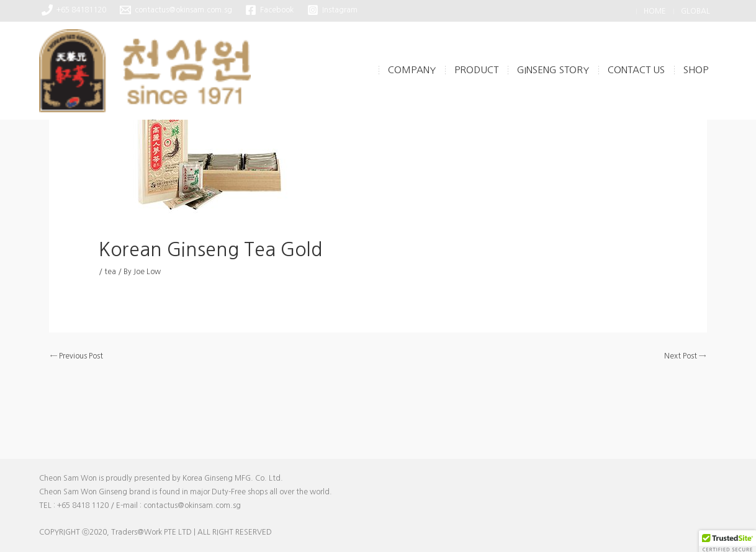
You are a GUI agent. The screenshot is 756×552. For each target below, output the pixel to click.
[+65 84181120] (74, 10)
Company (412, 70)
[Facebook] (270, 10)
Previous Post (77, 356)
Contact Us (636, 70)
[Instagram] (332, 10)
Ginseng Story (553, 70)
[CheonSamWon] (145, 70)
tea (110, 272)
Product (476, 70)
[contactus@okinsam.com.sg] (176, 10)
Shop (696, 70)
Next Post (685, 356)
